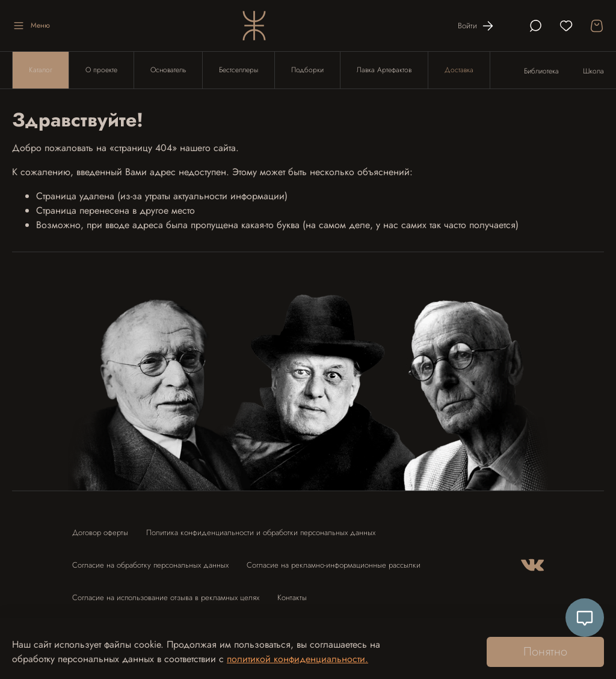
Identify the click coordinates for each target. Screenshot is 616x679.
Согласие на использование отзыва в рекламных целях (166, 597)
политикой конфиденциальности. (297, 659)
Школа (593, 71)
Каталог (41, 70)
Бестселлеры (239, 70)
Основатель (168, 70)
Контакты (292, 597)
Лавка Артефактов (384, 70)
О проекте (101, 70)
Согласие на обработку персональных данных (150, 565)
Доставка (459, 70)
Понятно (545, 652)
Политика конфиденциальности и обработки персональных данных (261, 532)
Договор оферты (100, 532)
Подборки (307, 70)
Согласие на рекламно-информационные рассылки (334, 565)
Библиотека (541, 71)
